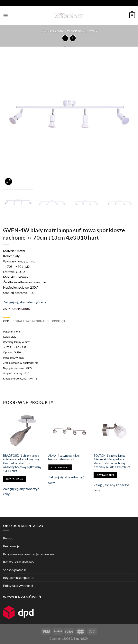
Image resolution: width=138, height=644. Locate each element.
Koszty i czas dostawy (19, 562)
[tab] (6, 321)
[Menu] (6, 15)
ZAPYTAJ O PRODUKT (17, 309)
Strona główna (52, 31)
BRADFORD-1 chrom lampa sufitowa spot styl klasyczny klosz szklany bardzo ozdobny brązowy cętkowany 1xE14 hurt (22, 463)
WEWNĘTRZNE (77, 31)
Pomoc (8, 538)
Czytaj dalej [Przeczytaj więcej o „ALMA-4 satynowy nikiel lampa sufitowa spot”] (60, 467)
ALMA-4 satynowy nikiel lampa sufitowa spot (64, 458)
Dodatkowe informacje (31, 321)
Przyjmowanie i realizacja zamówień (28, 554)
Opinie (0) (58, 321)
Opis (6, 321)
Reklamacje (11, 546)
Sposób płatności (15, 570)
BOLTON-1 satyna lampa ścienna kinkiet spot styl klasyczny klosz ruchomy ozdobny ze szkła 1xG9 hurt (112, 461)
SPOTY (93, 31)
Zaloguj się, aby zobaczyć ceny (25, 302)
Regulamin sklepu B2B (19, 578)
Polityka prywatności (18, 585)
